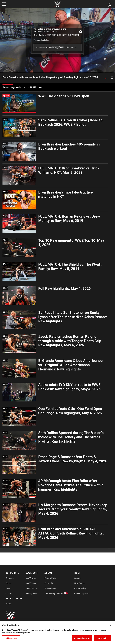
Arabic (8, 604)
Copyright (49, 583)
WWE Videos (32, 583)
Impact (8, 588)
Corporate (10, 578)
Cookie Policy (80, 588)
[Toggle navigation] (4, 4)
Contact (9, 593)
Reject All (102, 638)
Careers (9, 583)
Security (78, 578)
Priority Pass (32, 593)
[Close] (111, 625)
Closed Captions (82, 593)
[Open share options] (112, 77)
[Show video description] (106, 77)
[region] (57, 633)
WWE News (31, 578)
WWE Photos (32, 588)
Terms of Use (50, 588)
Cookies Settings (11, 638)
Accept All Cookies (82, 638)
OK (57, 49)
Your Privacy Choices (54, 593)
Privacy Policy (51, 578)
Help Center (80, 583)
